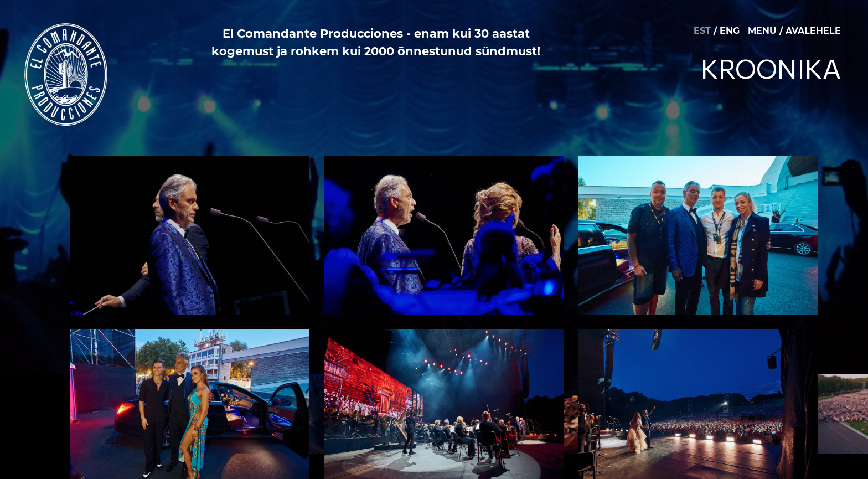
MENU (762, 31)
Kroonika (771, 68)
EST (702, 31)
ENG (730, 31)
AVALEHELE (813, 31)
